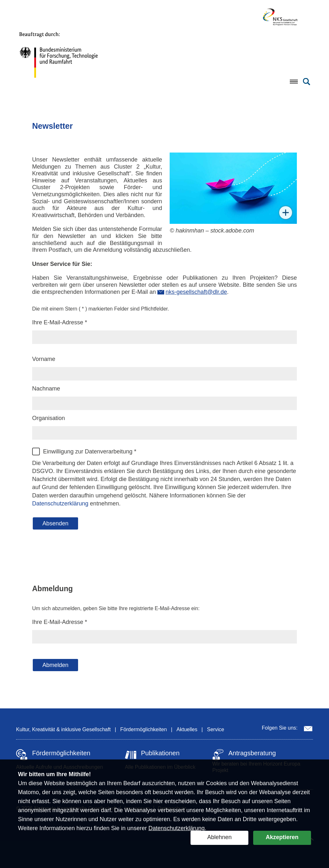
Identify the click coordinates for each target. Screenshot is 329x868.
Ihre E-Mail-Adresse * (60, 322)
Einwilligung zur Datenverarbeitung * (90, 452)
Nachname (46, 389)
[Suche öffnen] (307, 82)
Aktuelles (187, 729)
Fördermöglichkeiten (143, 729)
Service (215, 729)
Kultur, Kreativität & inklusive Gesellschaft (63, 729)
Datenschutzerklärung (177, 828)
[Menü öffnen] (294, 82)
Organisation (49, 418)
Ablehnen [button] (219, 837)
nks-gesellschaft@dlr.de (196, 292)
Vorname (44, 359)
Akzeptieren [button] (282, 837)
